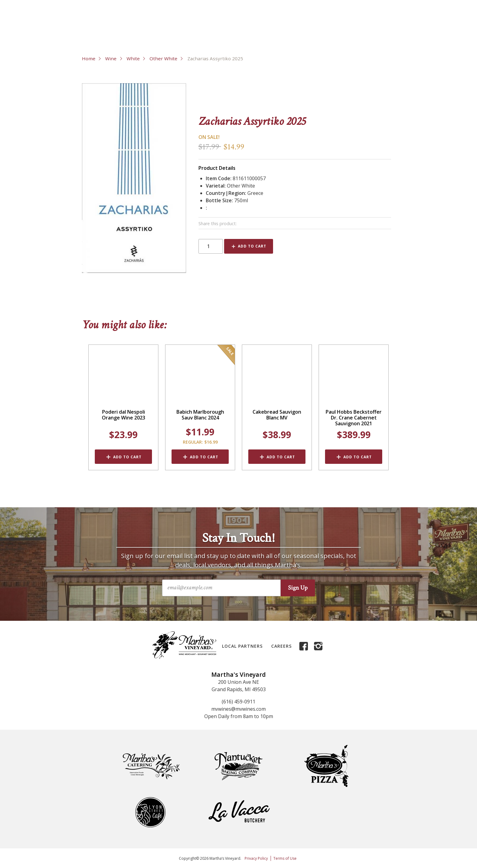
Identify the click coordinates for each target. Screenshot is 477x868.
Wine (95, 37)
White (133, 58)
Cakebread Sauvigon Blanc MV (277, 415)
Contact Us (367, 18)
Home (89, 58)
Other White (163, 58)
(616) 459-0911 (239, 702)
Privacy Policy (256, 858)
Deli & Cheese (248, 37)
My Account (416, 18)
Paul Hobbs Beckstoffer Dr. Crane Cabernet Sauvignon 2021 (354, 418)
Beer (127, 37)
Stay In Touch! (239, 538)
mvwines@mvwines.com (239, 709)
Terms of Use (285, 858)
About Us (338, 18)
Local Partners (242, 646)
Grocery (198, 37)
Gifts (293, 37)
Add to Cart (252, 246)
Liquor (156, 37)
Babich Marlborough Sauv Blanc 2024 (200, 415)
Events (330, 37)
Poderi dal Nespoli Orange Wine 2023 (124, 415)
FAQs (392, 18)
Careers (281, 646)
